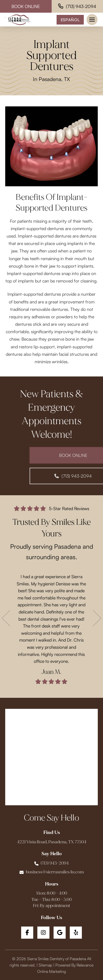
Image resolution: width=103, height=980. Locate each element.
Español (70, 20)
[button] (92, 20)
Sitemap (45, 965)
